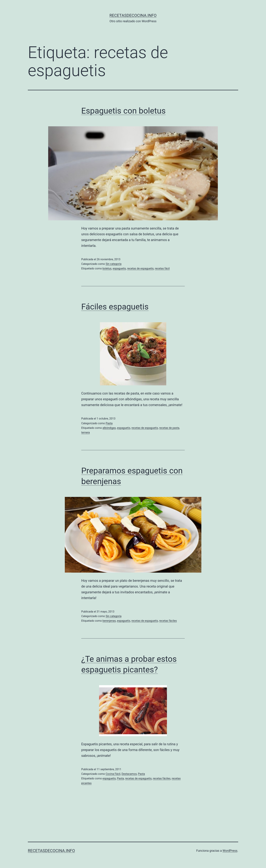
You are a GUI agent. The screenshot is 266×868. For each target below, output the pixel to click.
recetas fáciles (168, 621)
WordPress (230, 851)
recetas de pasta (169, 428)
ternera (85, 432)
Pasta (109, 423)
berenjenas (109, 621)
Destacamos (129, 774)
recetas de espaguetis (140, 268)
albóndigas (109, 428)
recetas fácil (162, 268)
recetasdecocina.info (133, 15)
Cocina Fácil (113, 774)
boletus (107, 268)
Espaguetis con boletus (123, 111)
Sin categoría (114, 264)
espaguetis (119, 268)
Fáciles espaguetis (115, 307)
